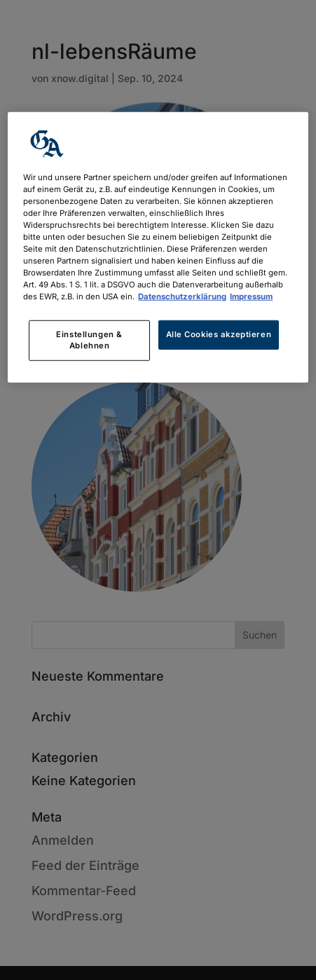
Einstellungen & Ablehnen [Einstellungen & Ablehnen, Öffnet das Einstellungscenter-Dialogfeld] (89, 340)
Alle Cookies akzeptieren (219, 334)
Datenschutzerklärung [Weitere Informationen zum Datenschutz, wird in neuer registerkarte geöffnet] (182, 297)
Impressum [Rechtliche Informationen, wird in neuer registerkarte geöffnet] (251, 297)
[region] (158, 247)
